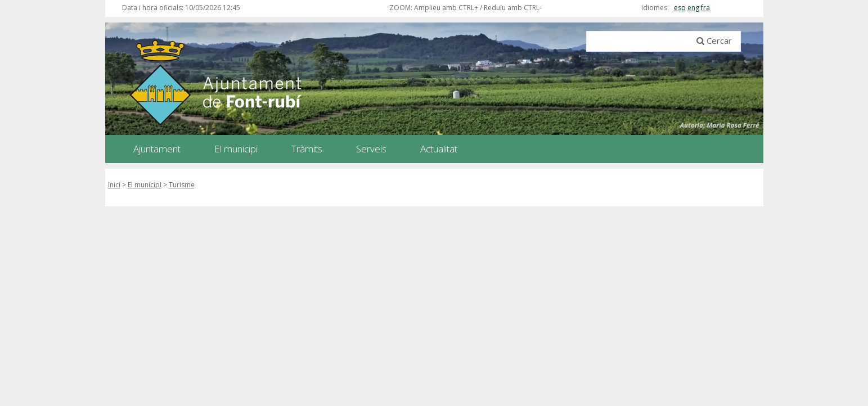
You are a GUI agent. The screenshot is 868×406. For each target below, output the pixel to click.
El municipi (145, 185)
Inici (114, 185)
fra (705, 8)
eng (693, 8)
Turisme (182, 185)
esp (680, 8)
